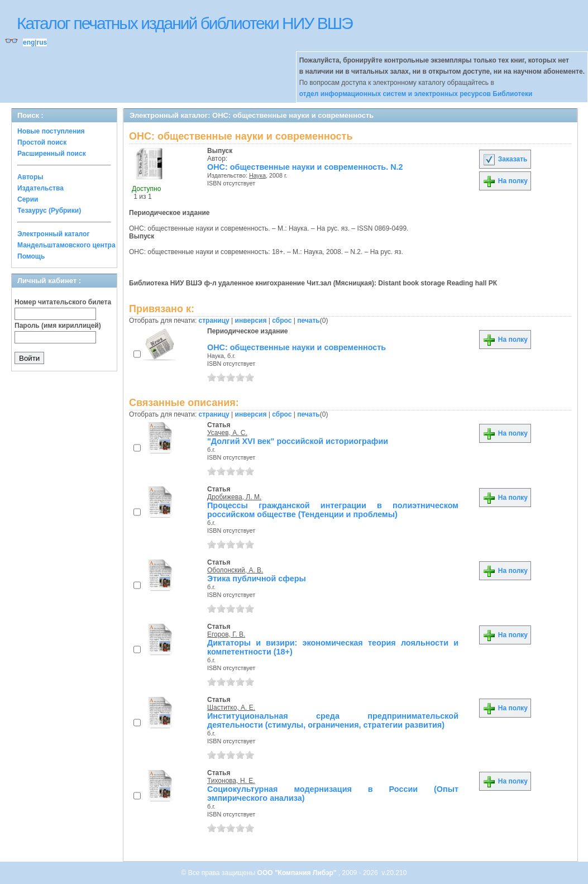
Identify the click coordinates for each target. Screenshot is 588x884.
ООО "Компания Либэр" (298, 873)
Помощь (31, 256)
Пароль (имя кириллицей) (58, 326)
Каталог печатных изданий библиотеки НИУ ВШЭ (185, 23)
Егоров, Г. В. (226, 634)
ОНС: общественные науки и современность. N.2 (305, 167)
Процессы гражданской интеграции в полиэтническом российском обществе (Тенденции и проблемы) (333, 510)
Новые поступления (51, 131)
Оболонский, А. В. (235, 570)
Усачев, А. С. (227, 433)
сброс (282, 321)
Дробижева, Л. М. (234, 497)
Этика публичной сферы (257, 579)
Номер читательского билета (63, 302)
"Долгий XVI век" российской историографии (298, 441)
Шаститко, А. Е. (231, 708)
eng (29, 42)
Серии (28, 199)
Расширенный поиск (52, 154)
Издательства (40, 188)
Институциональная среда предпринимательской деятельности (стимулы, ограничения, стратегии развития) (333, 720)
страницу (214, 321)
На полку (505, 181)
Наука (257, 175)
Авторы (30, 177)
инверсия (251, 321)
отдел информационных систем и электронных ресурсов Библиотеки (416, 94)
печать (309, 321)
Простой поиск (42, 142)
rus (42, 42)
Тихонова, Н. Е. (231, 781)
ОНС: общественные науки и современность (297, 347)
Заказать (505, 159)
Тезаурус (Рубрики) (49, 211)
